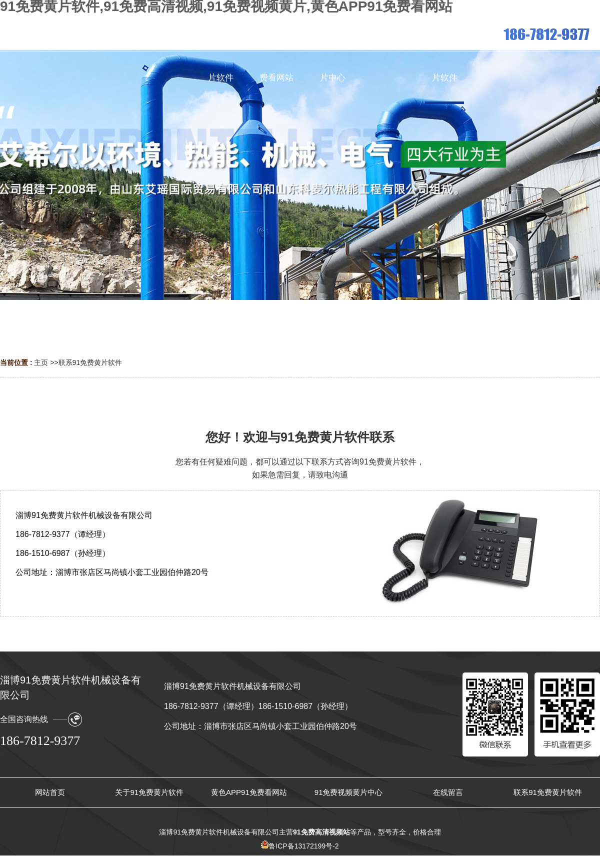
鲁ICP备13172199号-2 (300, 846)
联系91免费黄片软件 (90, 362)
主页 (41, 362)
